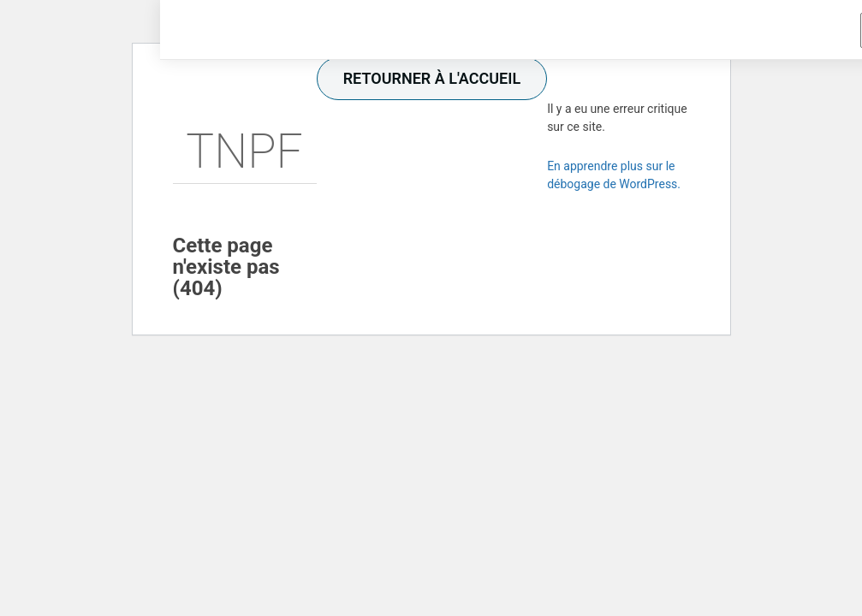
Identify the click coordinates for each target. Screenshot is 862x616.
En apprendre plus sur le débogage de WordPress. (614, 175)
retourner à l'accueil (432, 78)
